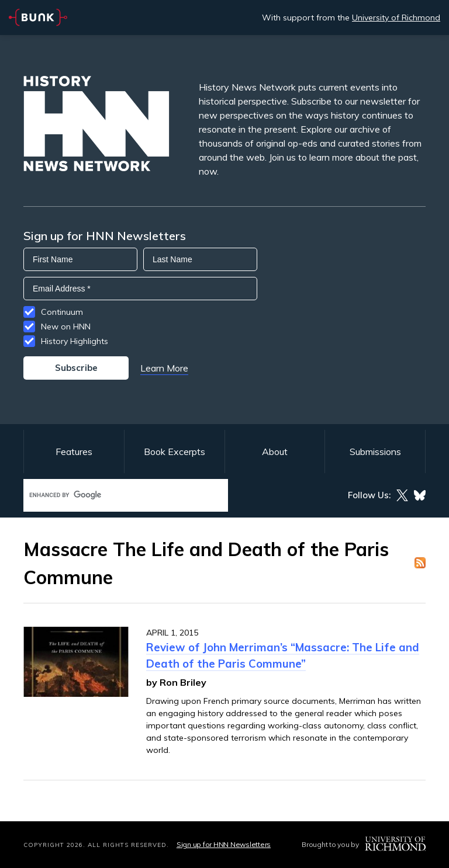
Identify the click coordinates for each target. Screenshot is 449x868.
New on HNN (66, 327)
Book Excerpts (175, 452)
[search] (113, 495)
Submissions (375, 452)
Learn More (164, 368)
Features (74, 452)
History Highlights (75, 341)
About (275, 452)
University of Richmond (396, 18)
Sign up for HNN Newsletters (224, 844)
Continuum (62, 312)
